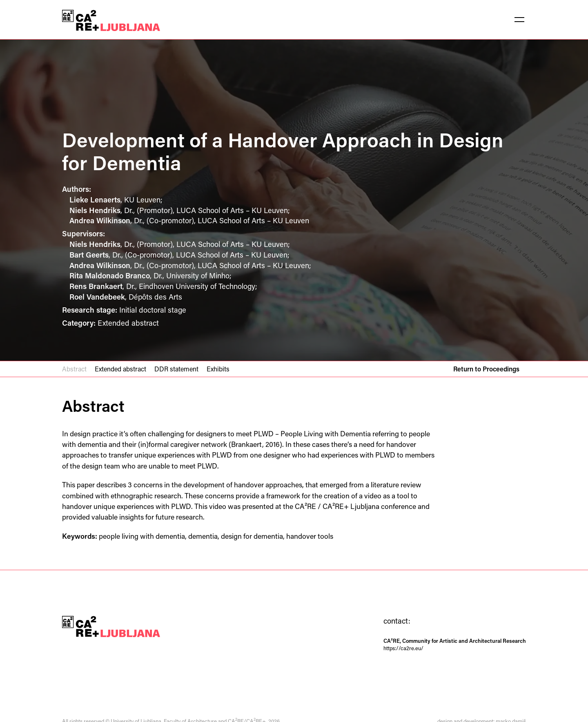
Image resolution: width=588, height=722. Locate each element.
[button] (519, 20)
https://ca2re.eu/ (403, 648)
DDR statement (176, 369)
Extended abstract (120, 369)
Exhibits (218, 369)
